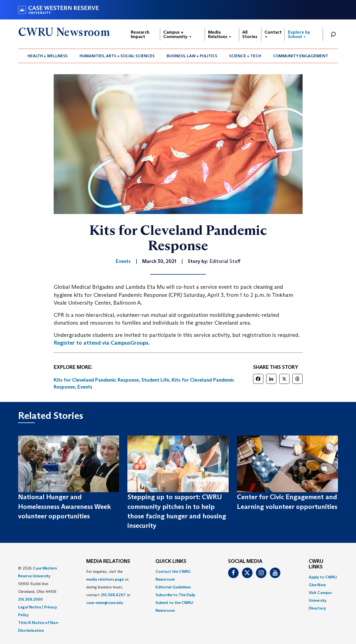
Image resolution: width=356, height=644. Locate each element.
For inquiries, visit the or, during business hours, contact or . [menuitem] (108, 587)
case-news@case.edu (105, 603)
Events (85, 387)
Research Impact (140, 34)
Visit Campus (320, 593)
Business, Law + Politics (192, 56)
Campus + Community (177, 34)
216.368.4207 (113, 595)
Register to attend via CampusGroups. (102, 343)
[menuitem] (48, 56)
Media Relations (220, 34)
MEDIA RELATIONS (108, 561)
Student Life (155, 380)
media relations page (105, 579)
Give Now (317, 585)
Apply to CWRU (323, 577)
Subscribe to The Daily (175, 595)
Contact (273, 33)
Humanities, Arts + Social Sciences (117, 56)
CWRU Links (316, 564)
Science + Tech (245, 56)
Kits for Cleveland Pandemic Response (96, 380)
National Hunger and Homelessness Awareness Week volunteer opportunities (65, 506)
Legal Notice (30, 607)
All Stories (250, 34)
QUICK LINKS (171, 561)
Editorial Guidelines (173, 587)
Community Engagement (301, 56)
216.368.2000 (30, 599)
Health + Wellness (48, 56)
